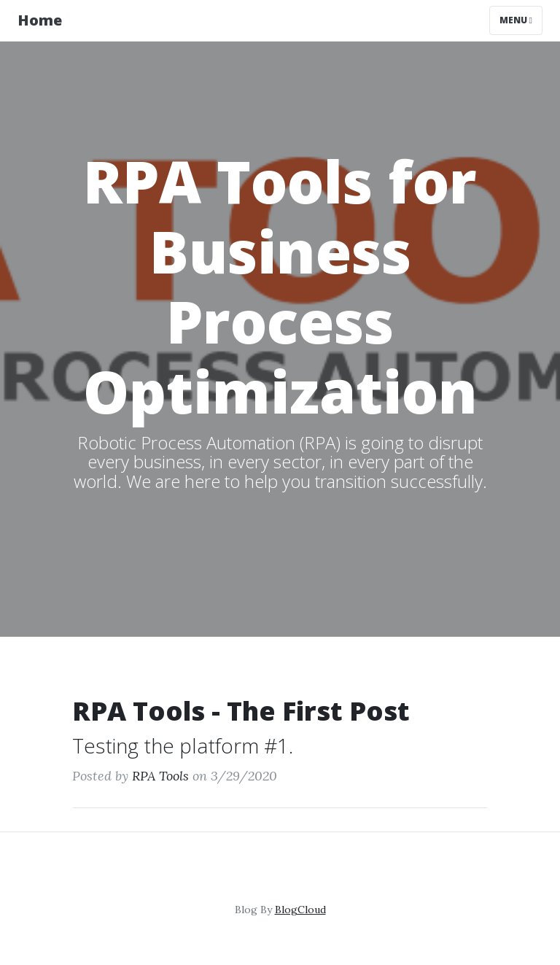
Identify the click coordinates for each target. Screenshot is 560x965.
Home (40, 20)
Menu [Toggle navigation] (516, 20)
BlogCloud (300, 910)
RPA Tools (160, 776)
